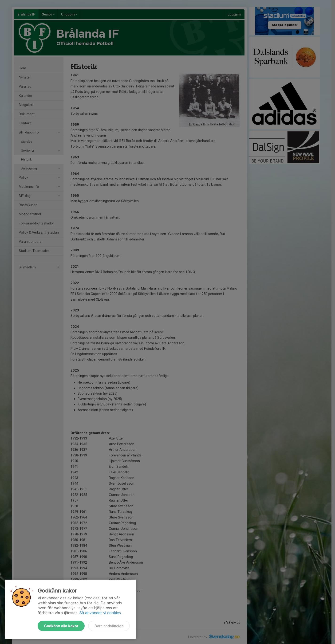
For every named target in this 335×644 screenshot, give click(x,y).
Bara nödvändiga (109, 626)
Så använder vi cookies (100, 613)
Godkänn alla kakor (61, 626)
